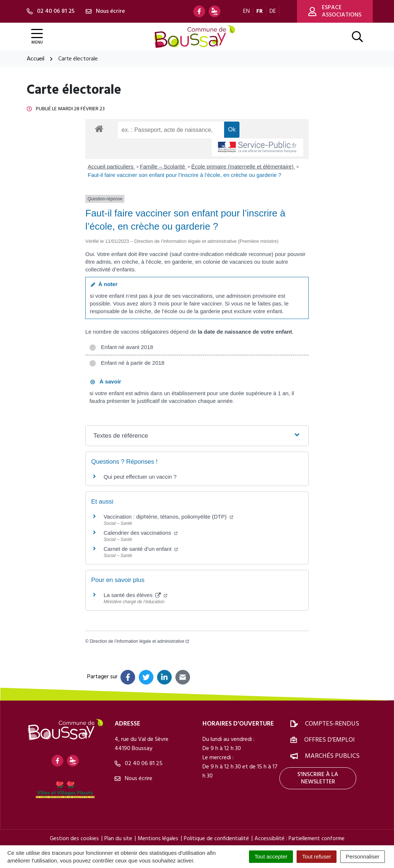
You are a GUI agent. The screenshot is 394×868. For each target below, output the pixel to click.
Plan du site (118, 839)
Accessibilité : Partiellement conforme (300, 839)
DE (273, 11)
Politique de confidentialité (216, 839)
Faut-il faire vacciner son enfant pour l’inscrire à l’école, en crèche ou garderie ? (185, 175)
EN (246, 11)
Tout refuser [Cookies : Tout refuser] (317, 856)
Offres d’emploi (330, 740)
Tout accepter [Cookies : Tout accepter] (271, 856)
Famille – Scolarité (163, 166)
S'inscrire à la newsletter (318, 778)
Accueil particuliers (111, 166)
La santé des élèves (135, 595)
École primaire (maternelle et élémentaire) (243, 166)
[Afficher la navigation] (37, 37)
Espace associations (335, 11)
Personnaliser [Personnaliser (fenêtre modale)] (363, 856)
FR (260, 11)
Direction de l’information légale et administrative (139, 641)
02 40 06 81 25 (139, 764)
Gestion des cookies (74, 839)
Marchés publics (332, 756)
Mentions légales (158, 839)
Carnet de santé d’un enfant (141, 549)
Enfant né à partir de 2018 (127, 363)
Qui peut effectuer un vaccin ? (140, 477)
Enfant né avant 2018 (121, 347)
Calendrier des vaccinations (141, 533)
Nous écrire (133, 779)
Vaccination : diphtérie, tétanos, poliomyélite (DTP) (168, 517)
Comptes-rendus (332, 724)
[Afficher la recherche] (357, 37)
